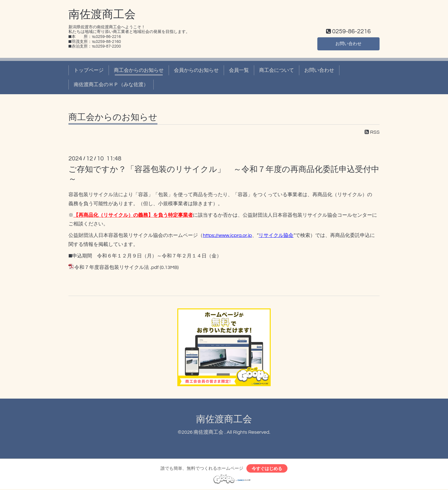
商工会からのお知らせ (139, 70)
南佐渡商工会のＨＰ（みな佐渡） (111, 85)
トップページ (89, 70)
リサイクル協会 (276, 235)
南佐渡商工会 (102, 15)
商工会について (277, 70)
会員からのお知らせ (196, 70)
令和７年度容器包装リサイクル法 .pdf (117, 267)
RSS (372, 132)
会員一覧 (239, 70)
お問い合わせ (348, 43)
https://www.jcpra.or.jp (227, 235)
